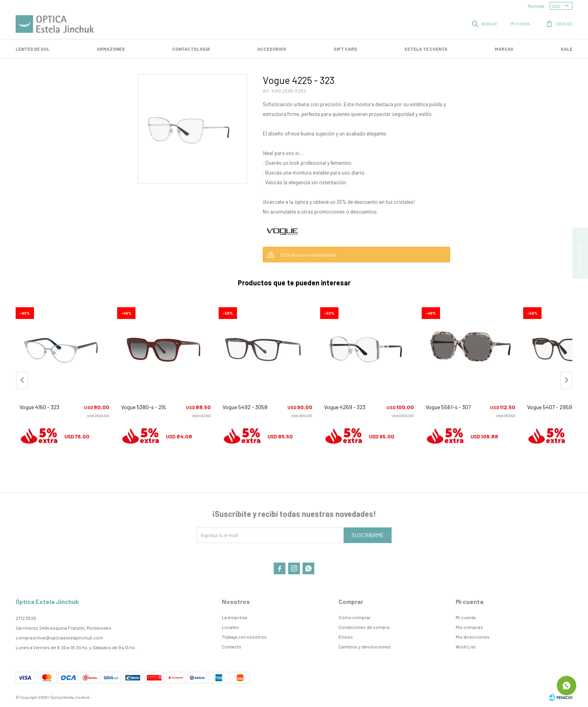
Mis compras (469, 627)
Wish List (466, 646)
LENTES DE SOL (33, 49)
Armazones (111, 49)
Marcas (504, 49)
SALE (567, 49)
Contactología (191, 49)
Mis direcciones (473, 637)
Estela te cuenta (426, 49)
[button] (566, 380)
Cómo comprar (355, 617)
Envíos (346, 637)
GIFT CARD (346, 49)
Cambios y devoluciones (365, 646)
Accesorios (272, 49)
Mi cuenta (466, 617)
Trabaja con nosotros (244, 637)
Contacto (232, 646)
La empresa (234, 617)
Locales (230, 627)
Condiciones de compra (364, 627)
